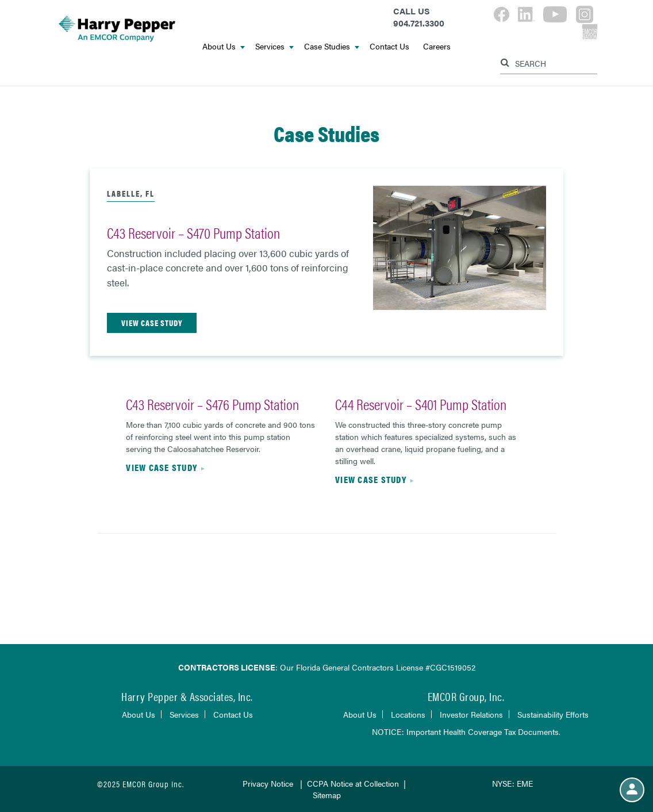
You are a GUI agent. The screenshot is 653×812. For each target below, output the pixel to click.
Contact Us (389, 46)
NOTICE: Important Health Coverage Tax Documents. (466, 731)
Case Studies (332, 46)
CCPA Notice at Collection (353, 783)
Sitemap (327, 795)
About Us (224, 46)
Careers (437, 46)
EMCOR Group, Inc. (466, 696)
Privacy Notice (268, 783)
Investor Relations (471, 714)
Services (274, 46)
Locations (408, 714)
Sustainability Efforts (553, 714)
